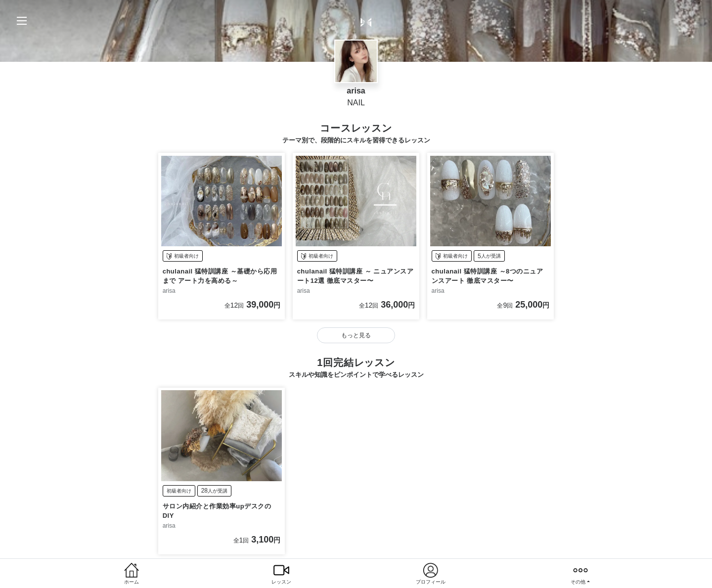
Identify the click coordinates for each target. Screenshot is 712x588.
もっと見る (356, 336)
